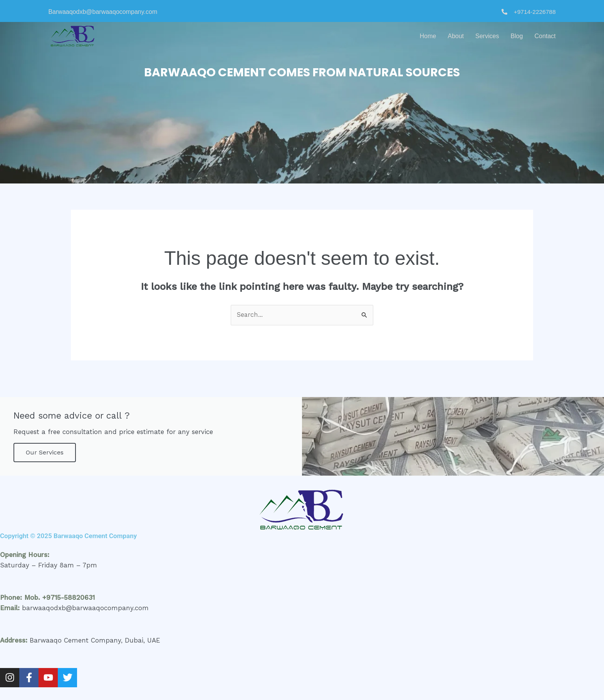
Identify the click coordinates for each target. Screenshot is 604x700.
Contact (545, 36)
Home (428, 36)
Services (487, 36)
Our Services (45, 453)
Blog (517, 36)
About (456, 36)
